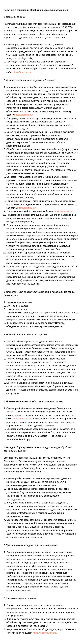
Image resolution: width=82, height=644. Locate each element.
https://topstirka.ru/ (22, 72)
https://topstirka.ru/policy (45, 633)
